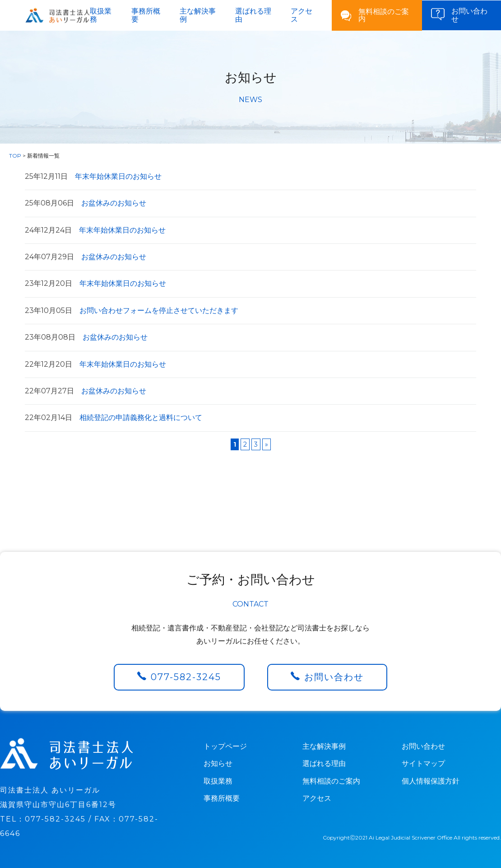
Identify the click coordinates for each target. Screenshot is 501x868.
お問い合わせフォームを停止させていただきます (132, 310)
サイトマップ (423, 763)
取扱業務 (101, 15)
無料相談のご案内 (384, 15)
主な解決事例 (198, 15)
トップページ (225, 746)
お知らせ (218, 763)
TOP (15, 156)
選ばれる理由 (253, 15)
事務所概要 (146, 15)
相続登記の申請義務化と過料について (114, 418)
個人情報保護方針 (431, 781)
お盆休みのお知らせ (86, 203)
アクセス (302, 15)
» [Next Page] (267, 444)
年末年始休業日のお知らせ (93, 176)
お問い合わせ (334, 677)
